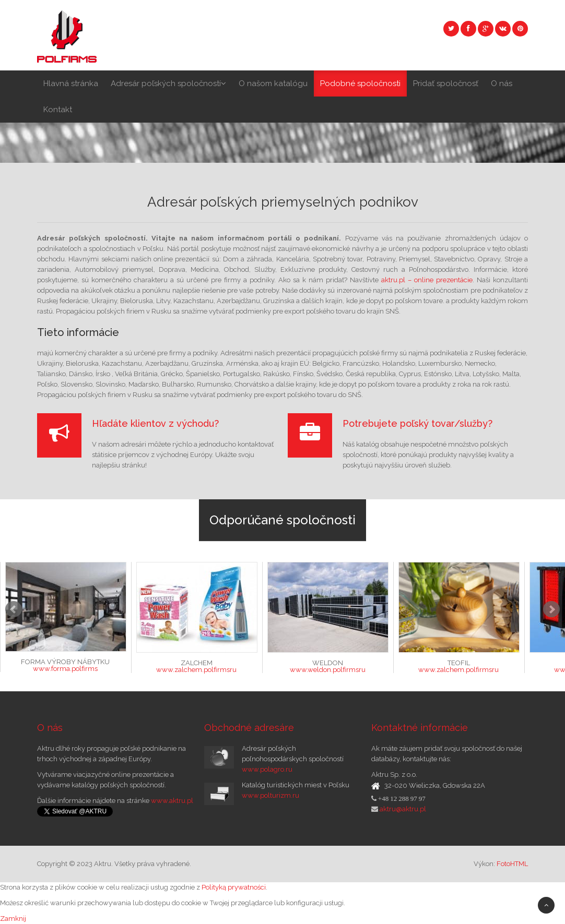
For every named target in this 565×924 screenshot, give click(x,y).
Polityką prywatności (234, 887)
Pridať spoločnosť (446, 83)
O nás (502, 83)
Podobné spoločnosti (360, 83)
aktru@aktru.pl (402, 809)
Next (551, 609)
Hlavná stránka (71, 83)
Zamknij (13, 919)
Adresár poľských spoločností (168, 83)
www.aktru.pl (172, 801)
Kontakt (58, 110)
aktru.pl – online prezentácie (427, 280)
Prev (14, 609)
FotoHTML (512, 864)
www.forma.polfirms (65, 669)
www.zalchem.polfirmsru (196, 670)
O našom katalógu (273, 83)
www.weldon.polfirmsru (328, 670)
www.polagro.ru (267, 769)
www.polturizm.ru (270, 795)
